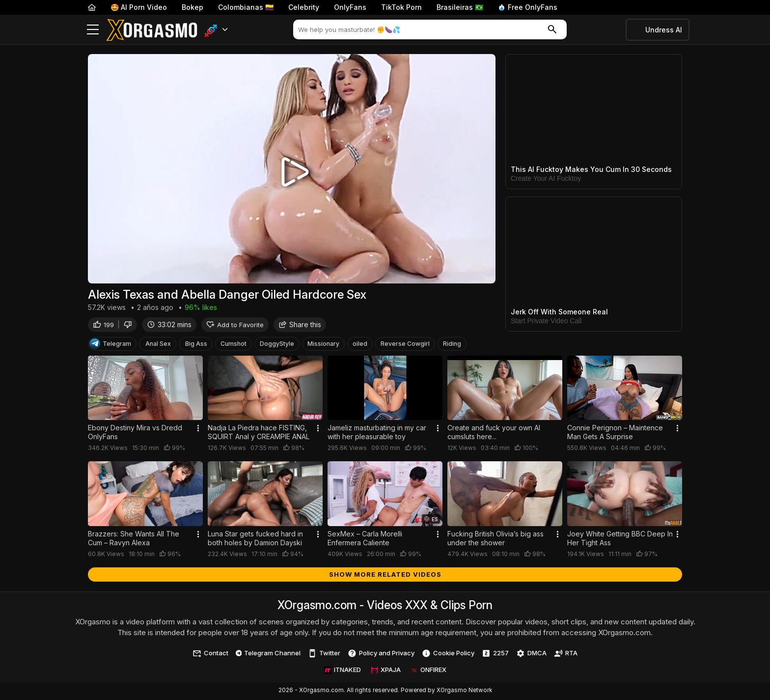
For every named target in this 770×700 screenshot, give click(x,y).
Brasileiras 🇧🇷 (460, 7)
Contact (210, 654)
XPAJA (386, 671)
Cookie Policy (448, 654)
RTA (566, 654)
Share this (300, 325)
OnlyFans (350, 7)
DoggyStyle (277, 345)
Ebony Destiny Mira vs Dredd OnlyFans (135, 434)
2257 (495, 654)
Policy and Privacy (381, 654)
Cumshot (234, 345)
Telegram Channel (268, 654)
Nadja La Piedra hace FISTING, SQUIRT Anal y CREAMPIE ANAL (259, 434)
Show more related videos (385, 575)
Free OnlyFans (528, 7)
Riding (452, 345)
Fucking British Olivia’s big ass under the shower (495, 539)
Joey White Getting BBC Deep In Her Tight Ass (620, 539)
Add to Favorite (235, 325)
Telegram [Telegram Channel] (110, 345)
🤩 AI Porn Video (139, 7)
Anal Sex (158, 345)
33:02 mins (169, 325)
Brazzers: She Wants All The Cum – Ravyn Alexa (134, 539)
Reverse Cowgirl (405, 345)
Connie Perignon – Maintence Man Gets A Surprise (615, 434)
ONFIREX (428, 671)
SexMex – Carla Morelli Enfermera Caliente (365, 539)
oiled (360, 345)
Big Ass (196, 345)
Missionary (323, 345)
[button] (216, 30)
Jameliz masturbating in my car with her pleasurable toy (377, 434)
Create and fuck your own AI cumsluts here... (494, 434)
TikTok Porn (401, 7)
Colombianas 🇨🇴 (246, 7)
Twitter (324, 654)
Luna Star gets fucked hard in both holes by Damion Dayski (255, 539)
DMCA (531, 654)
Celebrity (304, 7)
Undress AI (664, 30)
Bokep (192, 7)
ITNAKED (343, 671)
